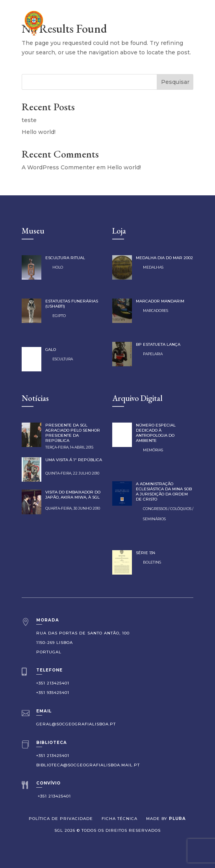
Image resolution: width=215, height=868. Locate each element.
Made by (166, 819)
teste (29, 120)
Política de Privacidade (61, 819)
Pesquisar (175, 82)
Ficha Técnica (120, 819)
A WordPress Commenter (58, 167)
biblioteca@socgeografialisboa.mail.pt (88, 765)
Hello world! (39, 132)
